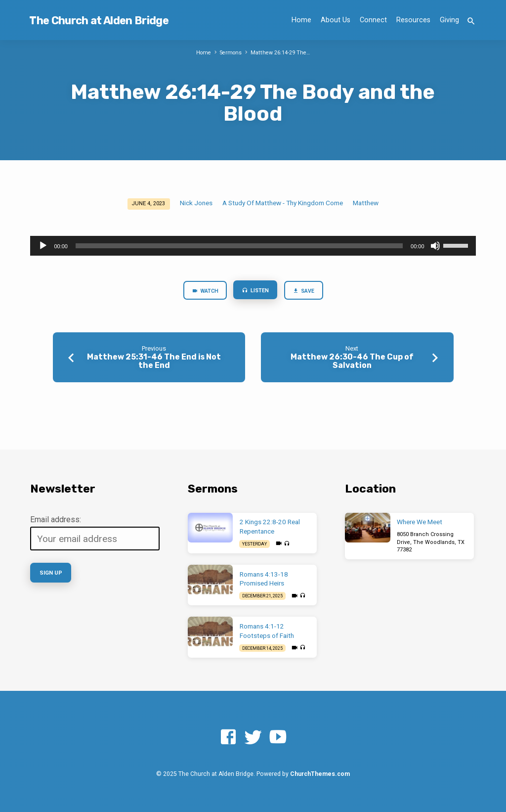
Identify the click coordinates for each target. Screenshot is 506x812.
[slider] (239, 246)
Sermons (231, 53)
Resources (413, 20)
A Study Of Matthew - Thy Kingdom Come (283, 203)
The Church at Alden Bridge (99, 21)
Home (301, 20)
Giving (449, 20)
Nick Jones (196, 203)
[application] (253, 246)
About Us (336, 20)
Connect (373, 20)
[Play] (43, 246)
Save (304, 292)
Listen (256, 291)
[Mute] (435, 246)
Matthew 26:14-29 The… (281, 53)
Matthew (366, 203)
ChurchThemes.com (320, 774)
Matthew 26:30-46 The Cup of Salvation (352, 361)
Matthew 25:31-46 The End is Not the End (154, 361)
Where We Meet (420, 522)
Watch (204, 292)
